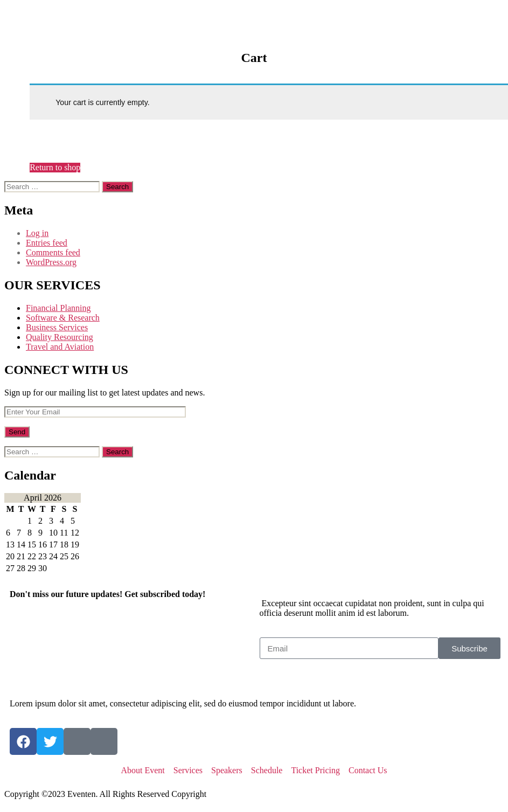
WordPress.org (51, 262)
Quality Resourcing (60, 337)
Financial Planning (58, 308)
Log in (37, 233)
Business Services (57, 327)
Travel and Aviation (60, 347)
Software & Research (63, 318)
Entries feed (47, 243)
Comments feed (53, 252)
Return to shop (55, 167)
